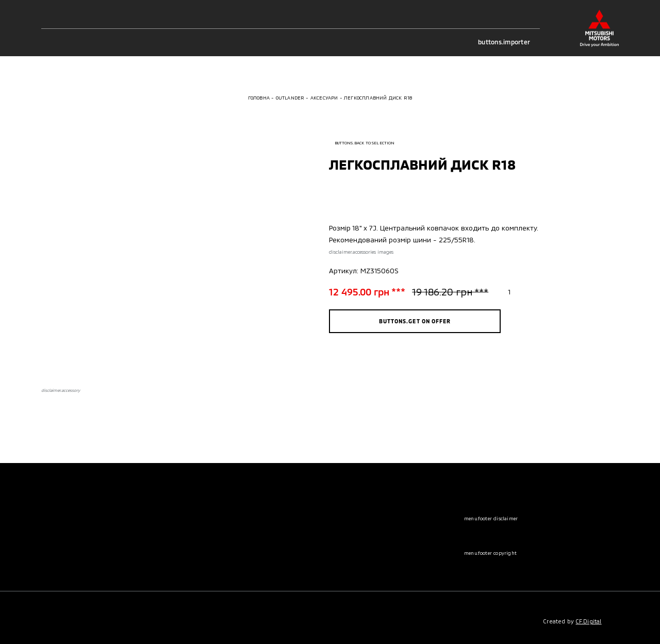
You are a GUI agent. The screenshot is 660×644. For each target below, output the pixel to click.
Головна (259, 98)
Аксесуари (324, 98)
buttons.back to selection (362, 143)
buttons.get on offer (415, 321)
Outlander (290, 98)
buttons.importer (509, 42)
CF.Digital (589, 621)
